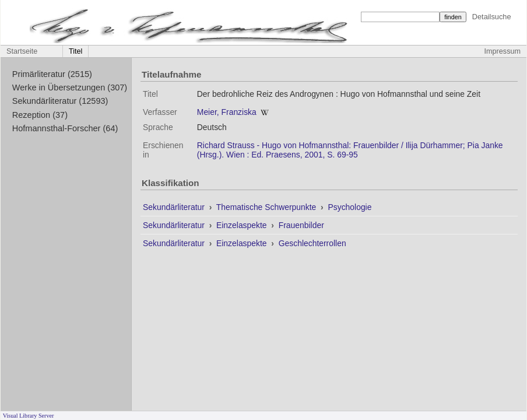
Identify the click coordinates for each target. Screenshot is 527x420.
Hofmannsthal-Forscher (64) (65, 128)
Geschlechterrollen (312, 243)
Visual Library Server (29, 416)
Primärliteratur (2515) (52, 74)
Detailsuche (492, 17)
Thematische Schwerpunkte (267, 207)
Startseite (22, 51)
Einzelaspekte (243, 225)
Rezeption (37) (40, 115)
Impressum (503, 51)
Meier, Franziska (227, 112)
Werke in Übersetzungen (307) (70, 87)
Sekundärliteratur (175, 207)
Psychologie (349, 207)
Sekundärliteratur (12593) (60, 101)
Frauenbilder (301, 225)
